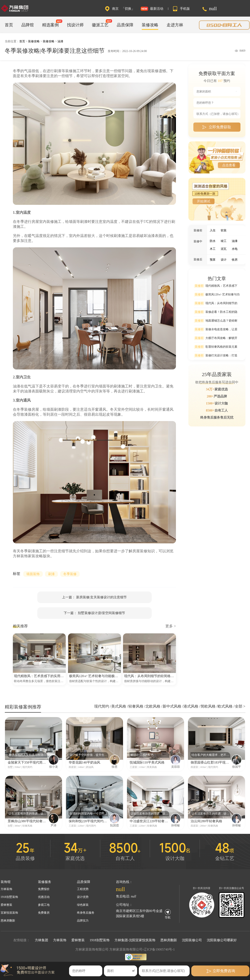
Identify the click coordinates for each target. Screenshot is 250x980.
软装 (224, 230)
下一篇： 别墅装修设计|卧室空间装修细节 (94, 613)
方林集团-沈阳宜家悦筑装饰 (135, 940)
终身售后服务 (86, 913)
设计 (224, 260)
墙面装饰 (33, 574)
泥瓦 (224, 249)
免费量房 (44, 913)
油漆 (60, 41)
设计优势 (83, 897)
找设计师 (75, 25)
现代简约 (102, 706)
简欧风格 (209, 706)
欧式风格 (226, 706)
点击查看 (229, 165)
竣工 (224, 241)
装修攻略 (150, 25)
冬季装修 (70, 574)
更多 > (171, 626)
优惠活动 (44, 897)
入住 (213, 230)
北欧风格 (153, 706)
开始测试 (204, 201)
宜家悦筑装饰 (9, 913)
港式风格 (191, 706)
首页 (9, 25)
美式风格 (119, 706)
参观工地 (44, 905)
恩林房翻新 (8, 921)
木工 (213, 249)
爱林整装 (6, 905)
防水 (213, 241)
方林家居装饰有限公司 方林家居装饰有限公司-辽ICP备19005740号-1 (125, 949)
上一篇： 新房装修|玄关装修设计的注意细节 (94, 597)
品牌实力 (83, 921)
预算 (213, 260)
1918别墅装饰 (9, 897)
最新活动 (157, 9)
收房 (235, 260)
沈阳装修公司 (192, 940)
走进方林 (175, 25)
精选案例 (50, 25)
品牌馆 (28, 25)
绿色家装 (83, 905)
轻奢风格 (136, 706)
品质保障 (125, 25)
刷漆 (51, 574)
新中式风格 (173, 706)
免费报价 (44, 889)
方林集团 (41, 940)
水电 (235, 249)
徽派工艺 (100, 25)
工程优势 (83, 889)
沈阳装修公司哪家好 (222, 940)
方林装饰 (6, 889)
